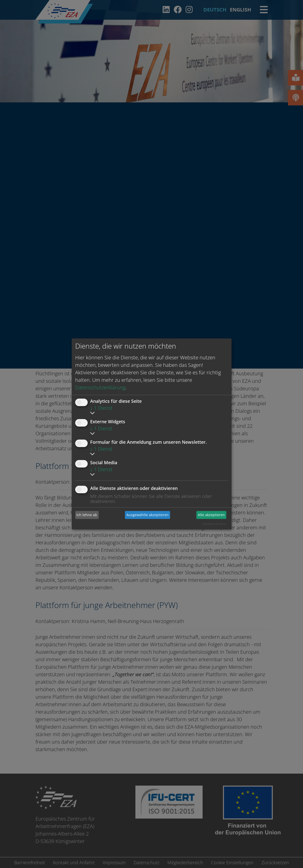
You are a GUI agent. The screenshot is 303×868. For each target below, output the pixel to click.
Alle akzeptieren (211, 515)
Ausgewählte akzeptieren (148, 515)
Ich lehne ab (87, 515)
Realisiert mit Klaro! (214, 524)
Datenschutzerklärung (100, 387)
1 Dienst (101, 408)
